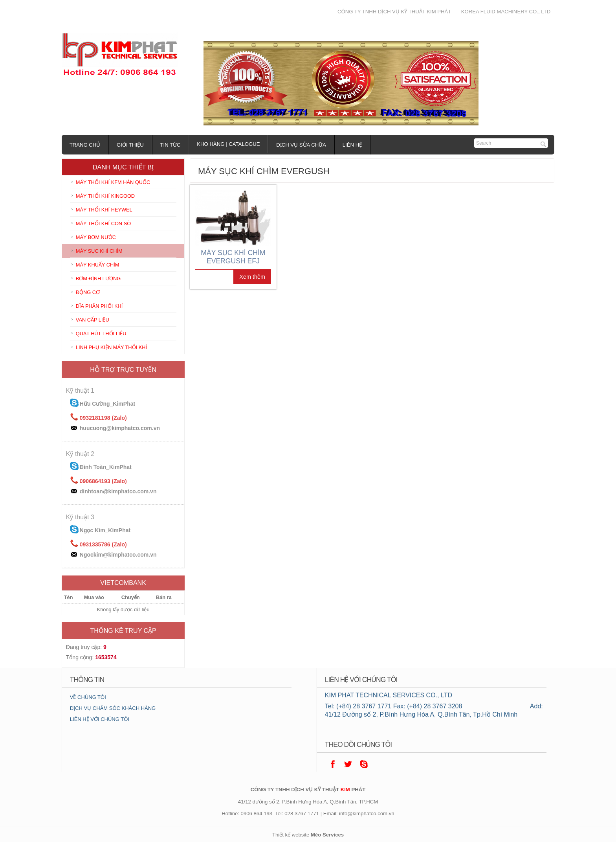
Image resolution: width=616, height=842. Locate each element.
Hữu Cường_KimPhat (107, 404)
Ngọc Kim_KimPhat (105, 530)
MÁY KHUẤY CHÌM (98, 265)
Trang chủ (85, 145)
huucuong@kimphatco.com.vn (120, 428)
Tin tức (170, 145)
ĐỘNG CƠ (88, 292)
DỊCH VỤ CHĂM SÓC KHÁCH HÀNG (113, 708)
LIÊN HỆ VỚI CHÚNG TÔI (100, 719)
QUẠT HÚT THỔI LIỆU (101, 334)
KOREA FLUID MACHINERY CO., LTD (506, 12)
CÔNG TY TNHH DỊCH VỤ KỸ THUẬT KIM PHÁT (394, 12)
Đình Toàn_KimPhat (106, 467)
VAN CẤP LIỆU (93, 320)
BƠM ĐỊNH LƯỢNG (98, 279)
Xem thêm (252, 277)
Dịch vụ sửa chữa (302, 145)
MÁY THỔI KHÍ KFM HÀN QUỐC (113, 182)
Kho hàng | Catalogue (229, 144)
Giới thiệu (131, 145)
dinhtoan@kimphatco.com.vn (118, 491)
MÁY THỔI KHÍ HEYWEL (104, 210)
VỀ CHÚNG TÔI (88, 697)
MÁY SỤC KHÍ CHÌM (99, 251)
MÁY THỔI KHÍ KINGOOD (105, 196)
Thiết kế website (291, 835)
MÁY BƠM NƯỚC (96, 237)
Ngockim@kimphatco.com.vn (118, 555)
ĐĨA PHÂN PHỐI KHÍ (99, 306)
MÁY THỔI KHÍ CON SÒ (103, 223)
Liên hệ (353, 145)
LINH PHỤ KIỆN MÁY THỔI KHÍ (111, 347)
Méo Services (327, 835)
